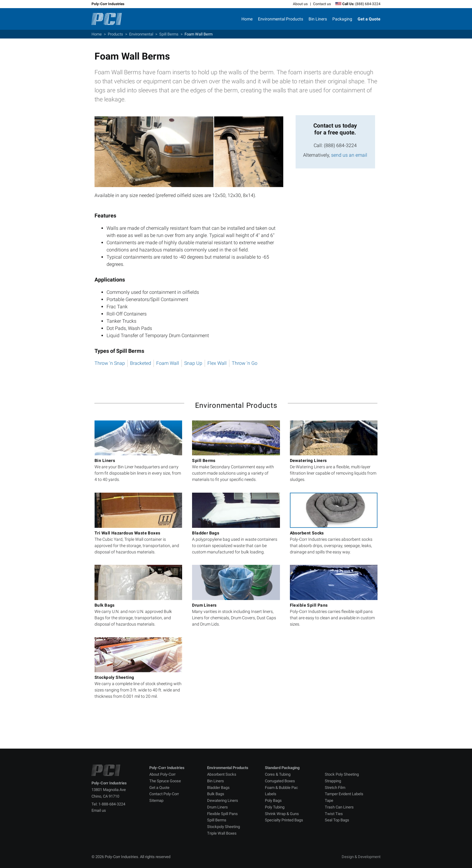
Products (115, 34)
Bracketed (141, 363)
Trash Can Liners (339, 807)
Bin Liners (318, 19)
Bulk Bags (216, 794)
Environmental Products (281, 19)
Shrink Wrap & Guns (282, 814)
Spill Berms (169, 34)
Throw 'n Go (245, 363)
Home (247, 19)
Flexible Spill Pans (222, 814)
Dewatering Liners (223, 800)
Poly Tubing (275, 807)
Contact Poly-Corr (164, 794)
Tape (329, 800)
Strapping (333, 781)
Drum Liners (217, 807)
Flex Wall (217, 363)
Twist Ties (334, 814)
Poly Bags (273, 800)
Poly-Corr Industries (108, 4)
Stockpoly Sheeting (224, 827)
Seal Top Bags (337, 820)
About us (300, 4)
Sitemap (156, 800)
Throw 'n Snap (110, 363)
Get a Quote (159, 788)
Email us (99, 810)
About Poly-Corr (162, 774)
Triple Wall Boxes (222, 833)
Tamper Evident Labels (344, 794)
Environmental (141, 34)
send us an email (349, 155)
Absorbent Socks (222, 774)
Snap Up (193, 363)
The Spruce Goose (165, 781)
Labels (271, 794)
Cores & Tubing (278, 774)
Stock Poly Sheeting (342, 774)
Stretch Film (335, 788)
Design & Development (361, 857)
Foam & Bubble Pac (281, 788)
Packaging (342, 19)
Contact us (322, 4)
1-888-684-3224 (112, 804)
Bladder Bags (218, 788)
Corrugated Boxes (280, 781)
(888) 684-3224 (368, 4)
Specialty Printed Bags (284, 820)
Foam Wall (168, 363)
